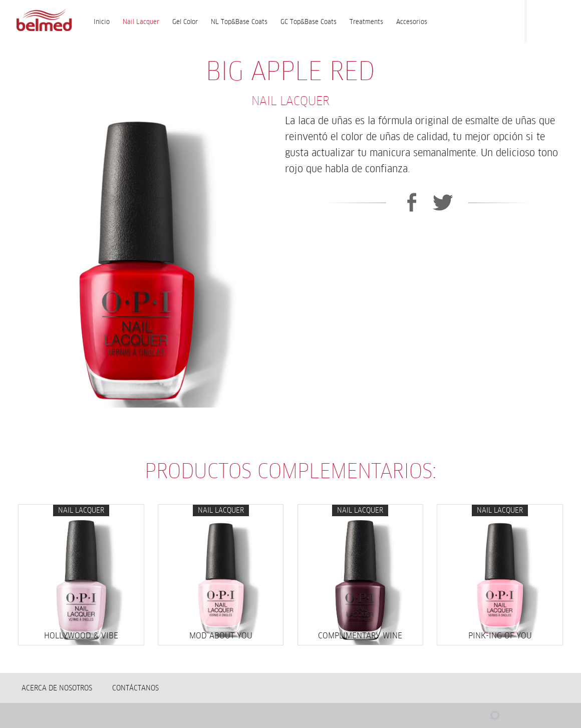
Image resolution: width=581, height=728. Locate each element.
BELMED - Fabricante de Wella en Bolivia (44, 21)
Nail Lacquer (141, 22)
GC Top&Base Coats (309, 22)
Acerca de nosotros (57, 688)
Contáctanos (135, 688)
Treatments (366, 22)
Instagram (559, 19)
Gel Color (185, 22)
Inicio (102, 22)
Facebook (539, 19)
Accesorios (412, 22)
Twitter (443, 202)
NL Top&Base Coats (239, 22)
